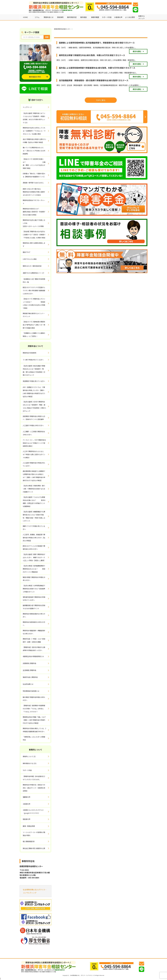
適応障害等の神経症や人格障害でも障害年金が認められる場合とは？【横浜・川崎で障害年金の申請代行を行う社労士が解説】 (34, 476)
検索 (47, 37)
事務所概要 (95, 17)
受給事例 (60, 17)
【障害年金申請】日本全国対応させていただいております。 (34, 778)
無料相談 (83, 17)
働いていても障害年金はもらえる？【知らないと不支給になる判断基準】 (34, 151)
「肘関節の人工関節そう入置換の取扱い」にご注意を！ (34, 335)
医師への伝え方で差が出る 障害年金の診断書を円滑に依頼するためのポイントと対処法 (37, 192)
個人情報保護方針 (29, 841)
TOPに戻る (101, 100)
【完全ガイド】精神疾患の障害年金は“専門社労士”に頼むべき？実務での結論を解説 (34, 325)
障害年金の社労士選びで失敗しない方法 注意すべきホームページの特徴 (34, 223)
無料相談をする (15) (30, 763)
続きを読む (137, 51)
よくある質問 (130, 17)
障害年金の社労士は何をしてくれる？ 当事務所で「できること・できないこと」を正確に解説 (34, 131)
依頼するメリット (142, 17)
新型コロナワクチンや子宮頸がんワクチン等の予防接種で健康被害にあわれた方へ (34, 290)
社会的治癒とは (28, 684)
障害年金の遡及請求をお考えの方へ (34, 624)
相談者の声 (27, 819)
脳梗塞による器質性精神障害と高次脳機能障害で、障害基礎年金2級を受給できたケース (97, 43)
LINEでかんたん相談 (30, 259)
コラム (37, 17)
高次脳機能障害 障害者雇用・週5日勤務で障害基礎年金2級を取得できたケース (94, 80)
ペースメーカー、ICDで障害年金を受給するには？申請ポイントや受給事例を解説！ (34, 443)
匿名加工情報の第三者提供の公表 (34, 848)
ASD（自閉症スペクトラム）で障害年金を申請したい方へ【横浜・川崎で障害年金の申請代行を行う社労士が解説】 (34, 392)
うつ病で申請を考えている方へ (33, 360)
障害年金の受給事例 (30, 353)
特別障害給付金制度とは (31, 691)
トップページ (27, 107)
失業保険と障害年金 (30, 663)
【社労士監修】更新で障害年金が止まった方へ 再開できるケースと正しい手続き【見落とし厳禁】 (34, 557)
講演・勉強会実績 (29, 826)
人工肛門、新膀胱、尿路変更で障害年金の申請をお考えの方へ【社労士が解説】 (34, 538)
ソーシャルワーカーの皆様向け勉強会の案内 (34, 834)
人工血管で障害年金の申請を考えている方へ (34, 464)
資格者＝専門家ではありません (33, 183)
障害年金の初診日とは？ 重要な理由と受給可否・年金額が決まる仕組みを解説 (37, 212)
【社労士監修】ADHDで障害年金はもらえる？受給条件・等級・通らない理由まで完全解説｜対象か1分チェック (34, 406)
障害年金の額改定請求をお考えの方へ (34, 615)
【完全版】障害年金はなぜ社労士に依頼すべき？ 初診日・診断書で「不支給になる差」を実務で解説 (34, 235)
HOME (25, 17)
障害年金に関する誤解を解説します (34, 245)
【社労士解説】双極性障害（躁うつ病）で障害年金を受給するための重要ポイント (34, 489)
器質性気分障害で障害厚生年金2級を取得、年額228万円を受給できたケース (92, 55)
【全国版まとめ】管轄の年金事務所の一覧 (34, 281)
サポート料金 (107, 17)
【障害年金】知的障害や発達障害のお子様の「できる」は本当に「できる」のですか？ (34, 709)
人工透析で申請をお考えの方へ (33, 425)
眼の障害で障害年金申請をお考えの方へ (34, 699)
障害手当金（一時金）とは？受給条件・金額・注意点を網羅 (34, 640)
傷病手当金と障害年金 (30, 677)
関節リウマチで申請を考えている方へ (34, 528)
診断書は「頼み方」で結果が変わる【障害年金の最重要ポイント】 (34, 175)
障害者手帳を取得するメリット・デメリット (34, 315)
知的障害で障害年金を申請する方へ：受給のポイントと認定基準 (34, 418)
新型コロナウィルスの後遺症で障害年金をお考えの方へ (34, 547)
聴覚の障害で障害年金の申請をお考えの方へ (34, 579)
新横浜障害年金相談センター (62, 29)
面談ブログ (27, 252)
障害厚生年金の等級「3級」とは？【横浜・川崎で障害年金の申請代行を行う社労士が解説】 (34, 720)
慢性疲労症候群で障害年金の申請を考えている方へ (34, 599)
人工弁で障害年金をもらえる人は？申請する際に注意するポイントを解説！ (34, 454)
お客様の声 (118, 17)
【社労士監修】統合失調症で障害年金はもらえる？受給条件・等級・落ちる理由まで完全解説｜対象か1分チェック (34, 370)
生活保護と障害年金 (30, 670)
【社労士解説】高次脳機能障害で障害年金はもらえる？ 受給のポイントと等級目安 (34, 569)
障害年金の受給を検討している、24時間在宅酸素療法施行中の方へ (34, 730)
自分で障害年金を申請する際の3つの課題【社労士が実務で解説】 (34, 141)
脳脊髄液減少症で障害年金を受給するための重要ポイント (34, 607)
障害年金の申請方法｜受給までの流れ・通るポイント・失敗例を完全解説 (34, 788)
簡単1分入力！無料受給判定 (32, 266)
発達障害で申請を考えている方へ (34, 381)
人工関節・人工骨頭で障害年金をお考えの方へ (34, 433)
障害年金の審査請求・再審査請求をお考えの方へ (34, 632)
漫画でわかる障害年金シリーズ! (33, 273)
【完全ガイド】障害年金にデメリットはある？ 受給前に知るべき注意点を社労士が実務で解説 (34, 303)
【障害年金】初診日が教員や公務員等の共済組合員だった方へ (34, 649)
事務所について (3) (29, 756)
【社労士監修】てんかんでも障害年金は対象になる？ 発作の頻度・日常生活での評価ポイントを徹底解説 (34, 502)
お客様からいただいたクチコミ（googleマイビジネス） (33, 812)
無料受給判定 (72, 17)
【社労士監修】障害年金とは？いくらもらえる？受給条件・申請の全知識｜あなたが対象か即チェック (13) (34, 118)
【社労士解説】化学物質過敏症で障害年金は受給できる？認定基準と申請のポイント (34, 589)
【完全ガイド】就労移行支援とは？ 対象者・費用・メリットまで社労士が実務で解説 (34, 164)
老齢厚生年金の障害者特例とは (33, 656)
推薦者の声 (27, 797)
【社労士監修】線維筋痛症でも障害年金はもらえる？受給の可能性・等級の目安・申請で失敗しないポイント (34, 516)
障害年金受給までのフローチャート (34, 202)
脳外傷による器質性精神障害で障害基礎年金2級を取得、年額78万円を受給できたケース (97, 68)
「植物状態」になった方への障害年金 (34, 738)
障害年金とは (49, 17)
